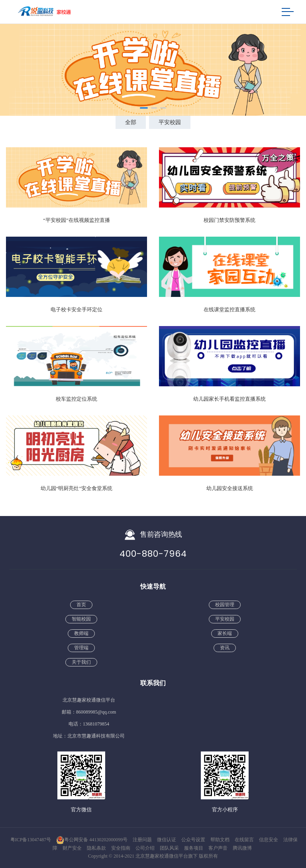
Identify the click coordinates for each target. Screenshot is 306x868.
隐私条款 (97, 848)
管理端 (81, 648)
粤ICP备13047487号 (31, 840)
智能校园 (81, 619)
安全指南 (121, 848)
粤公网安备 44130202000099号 (92, 840)
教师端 (81, 633)
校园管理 (225, 605)
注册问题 (143, 840)
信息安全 (269, 840)
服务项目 (194, 848)
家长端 (225, 633)
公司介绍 (146, 848)
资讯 (225, 648)
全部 (131, 122)
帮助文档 (221, 840)
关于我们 (81, 662)
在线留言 (245, 840)
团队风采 (170, 848)
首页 (81, 605)
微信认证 (167, 840)
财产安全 (73, 848)
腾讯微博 (242, 848)
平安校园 (170, 122)
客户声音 (219, 848)
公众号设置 (194, 840)
